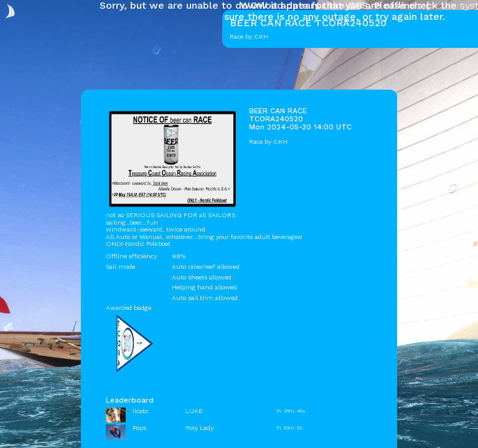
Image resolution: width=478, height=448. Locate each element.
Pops (139, 428)
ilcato (140, 411)
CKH (280, 142)
